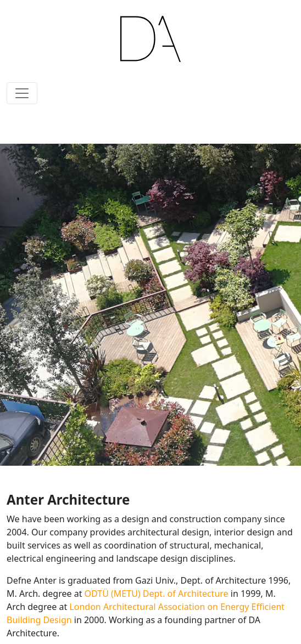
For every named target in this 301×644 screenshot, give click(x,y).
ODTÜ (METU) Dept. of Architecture (157, 594)
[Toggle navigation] (22, 93)
